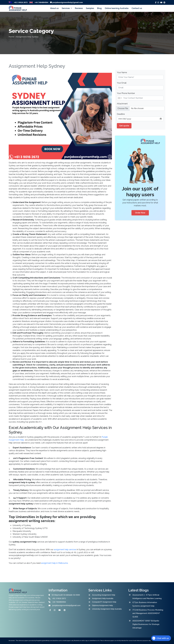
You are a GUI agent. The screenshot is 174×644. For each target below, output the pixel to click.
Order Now (140, 213)
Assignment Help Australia (103, 598)
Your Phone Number (126, 93)
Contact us (137, 8)
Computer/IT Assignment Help (104, 602)
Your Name (122, 72)
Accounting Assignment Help (104, 595)
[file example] (140, 108)
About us (54, 8)
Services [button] (66, 8)
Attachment (122, 104)
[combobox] (120, 98)
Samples (90, 8)
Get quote (124, 126)
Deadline (121, 114)
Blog (99, 8)
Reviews (79, 8)
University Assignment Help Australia (107, 609)
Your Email (122, 83)
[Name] (140, 98)
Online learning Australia (117, 8)
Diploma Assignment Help (102, 605)
